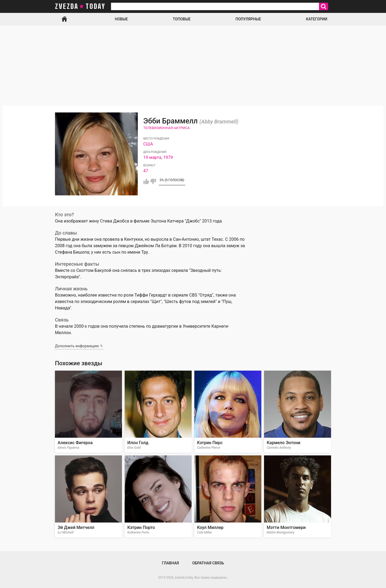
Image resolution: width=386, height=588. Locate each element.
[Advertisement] (193, 65)
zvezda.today (184, 578)
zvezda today (80, 6)
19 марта (152, 157)
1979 (168, 157)
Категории (317, 19)
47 (146, 171)
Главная (64, 19)
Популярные (248, 19)
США (148, 144)
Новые (121, 19)
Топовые (182, 19)
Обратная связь (208, 563)
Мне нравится (146, 181)
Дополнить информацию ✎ (79, 346)
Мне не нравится (153, 181)
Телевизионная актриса (167, 128)
